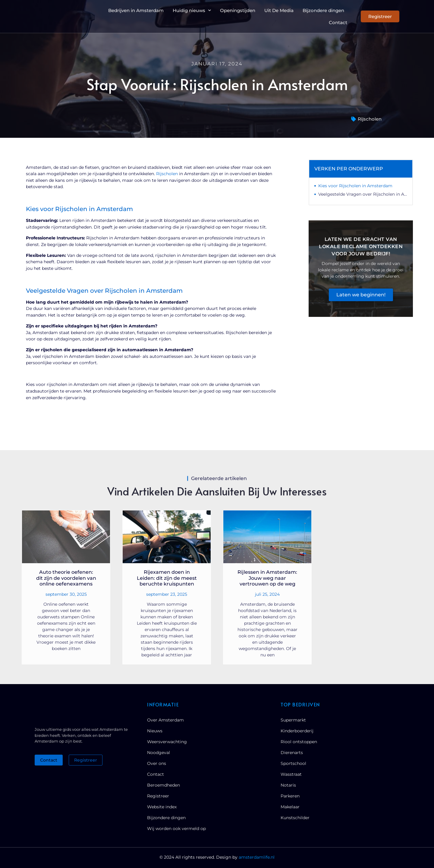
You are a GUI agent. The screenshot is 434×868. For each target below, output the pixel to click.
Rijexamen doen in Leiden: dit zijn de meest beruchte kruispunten (167, 578)
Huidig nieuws (192, 10)
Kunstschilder (295, 818)
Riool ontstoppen (299, 742)
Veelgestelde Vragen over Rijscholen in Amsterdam (363, 194)
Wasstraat (291, 774)
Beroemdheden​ (164, 785)
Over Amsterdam (165, 720)
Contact (338, 23)
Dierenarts (292, 753)
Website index (162, 807)
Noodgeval (159, 753)
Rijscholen (370, 119)
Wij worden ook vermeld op (176, 829)
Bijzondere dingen (323, 11)
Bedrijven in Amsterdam (136, 11)
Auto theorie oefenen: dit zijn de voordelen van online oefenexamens (66, 578)
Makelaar (290, 807)
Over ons (157, 763)
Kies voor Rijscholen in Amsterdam (355, 186)
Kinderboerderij (297, 731)
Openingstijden (238, 11)
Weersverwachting (167, 742)
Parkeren (290, 796)
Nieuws (155, 731)
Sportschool (293, 763)
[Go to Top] (410, 822)
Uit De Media (279, 11)
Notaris (288, 785)
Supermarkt (293, 720)
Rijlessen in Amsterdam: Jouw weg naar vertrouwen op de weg (267, 578)
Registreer (158, 796)
